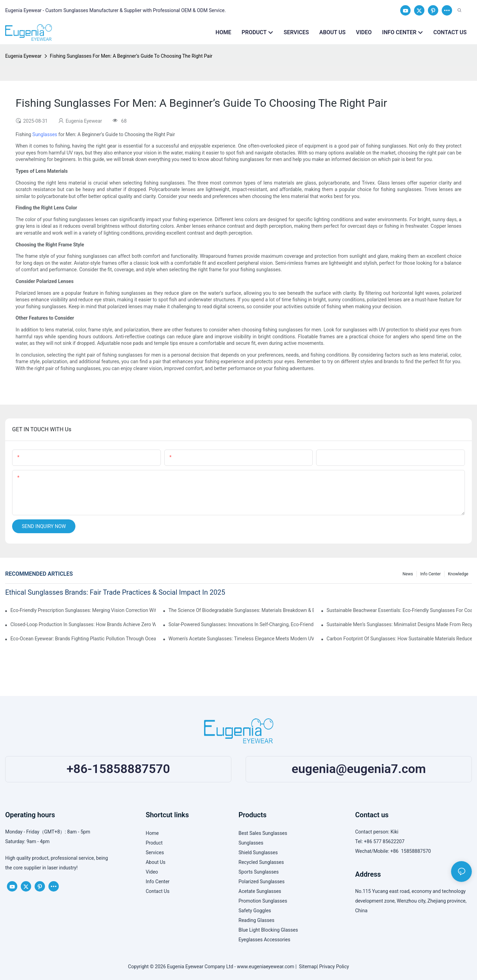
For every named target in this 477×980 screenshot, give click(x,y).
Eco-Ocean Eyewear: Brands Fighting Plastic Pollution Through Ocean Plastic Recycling (83, 639)
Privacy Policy (334, 967)
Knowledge (458, 574)
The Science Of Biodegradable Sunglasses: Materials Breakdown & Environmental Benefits (241, 610)
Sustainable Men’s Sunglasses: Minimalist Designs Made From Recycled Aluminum (399, 624)
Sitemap (306, 967)
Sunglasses (45, 134)
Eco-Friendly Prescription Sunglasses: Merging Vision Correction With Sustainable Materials (83, 610)
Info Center (430, 574)
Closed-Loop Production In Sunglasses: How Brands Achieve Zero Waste (83, 624)
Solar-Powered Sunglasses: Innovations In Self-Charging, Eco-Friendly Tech (241, 624)
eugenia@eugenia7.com (359, 769)
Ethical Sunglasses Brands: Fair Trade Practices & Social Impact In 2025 (115, 592)
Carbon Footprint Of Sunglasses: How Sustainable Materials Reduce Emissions (399, 639)
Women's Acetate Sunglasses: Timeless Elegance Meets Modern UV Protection (241, 639)
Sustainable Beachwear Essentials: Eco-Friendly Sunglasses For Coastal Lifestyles (399, 610)
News (408, 574)
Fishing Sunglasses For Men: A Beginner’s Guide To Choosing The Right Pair (131, 56)
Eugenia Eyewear (23, 56)
